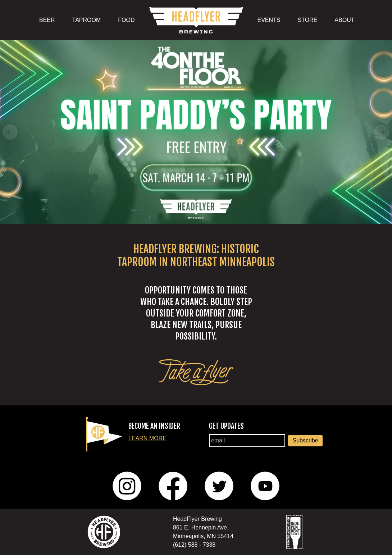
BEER (47, 20)
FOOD (126, 20)
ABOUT (344, 20)
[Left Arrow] (10, 132)
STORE (308, 20)
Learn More (147, 438)
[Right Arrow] (382, 132)
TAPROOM (87, 20)
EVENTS (269, 20)
